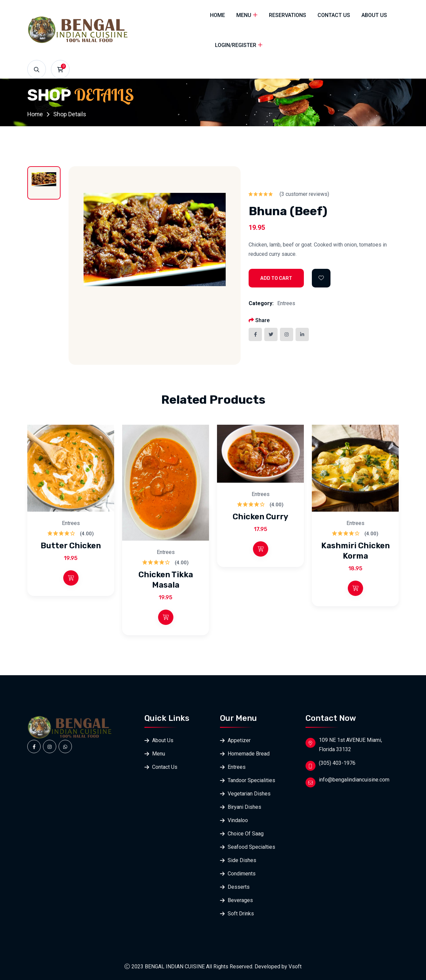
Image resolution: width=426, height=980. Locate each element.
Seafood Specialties (251, 847)
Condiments (242, 874)
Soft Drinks (241, 914)
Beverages (240, 900)
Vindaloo (238, 820)
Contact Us (334, 15)
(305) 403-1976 (337, 763)
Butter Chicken (71, 546)
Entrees (286, 303)
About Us (374, 15)
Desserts (239, 887)
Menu (244, 15)
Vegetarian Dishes (249, 794)
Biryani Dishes (244, 807)
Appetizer (239, 740)
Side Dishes (242, 860)
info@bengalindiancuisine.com (354, 780)
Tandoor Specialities (251, 780)
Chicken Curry (260, 517)
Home (217, 15)
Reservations (288, 15)
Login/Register (236, 45)
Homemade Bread (249, 754)
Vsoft (295, 967)
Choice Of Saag (246, 834)
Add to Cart (276, 278)
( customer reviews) (304, 194)
